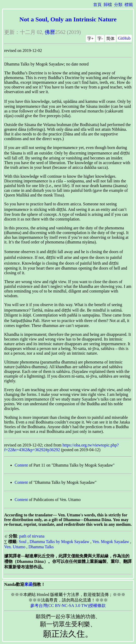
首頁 (97, 5)
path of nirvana (32, 536)
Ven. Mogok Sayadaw (111, 542)
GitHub (124, 38)
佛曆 (50, 32)
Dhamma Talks (41, 547)
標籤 (129, 5)
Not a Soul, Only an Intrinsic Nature (68, 19)
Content (21, 465)
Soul (23, 542)
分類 (118, 5)
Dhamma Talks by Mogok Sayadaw (59, 542)
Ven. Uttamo (15, 547)
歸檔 (108, 5)
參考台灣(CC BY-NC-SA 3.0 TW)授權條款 (68, 606)
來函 (28, 584)
